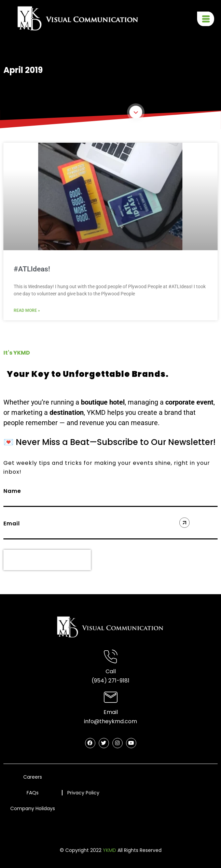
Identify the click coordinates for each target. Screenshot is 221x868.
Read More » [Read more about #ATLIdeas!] (27, 310)
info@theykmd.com (110, 721)
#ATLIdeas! (32, 269)
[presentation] (47, 560)
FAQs (33, 793)
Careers (33, 777)
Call (111, 671)
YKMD (109, 850)
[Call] (111, 656)
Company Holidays (33, 808)
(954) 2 (101, 681)
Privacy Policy (83, 793)
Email (111, 712)
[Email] (111, 697)
